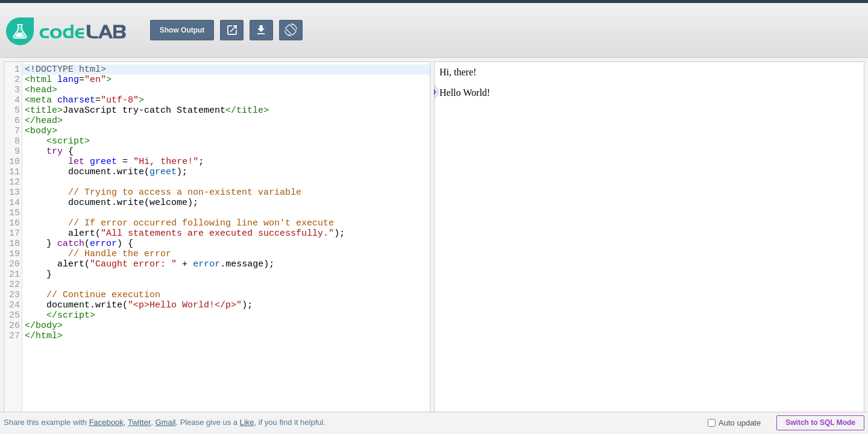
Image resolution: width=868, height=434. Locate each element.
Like (247, 422)
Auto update (734, 423)
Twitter (139, 422)
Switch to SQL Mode (820, 423)
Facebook (106, 422)
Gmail (165, 422)
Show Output (182, 30)
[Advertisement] (649, 30)
